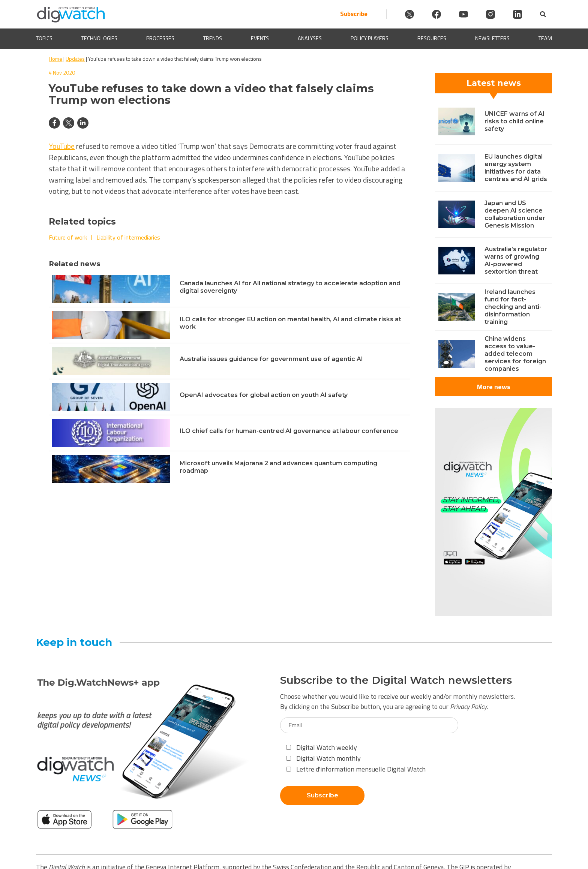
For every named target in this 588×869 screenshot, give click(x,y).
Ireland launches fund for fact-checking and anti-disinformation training (513, 307)
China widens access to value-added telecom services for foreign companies (515, 354)
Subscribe (354, 14)
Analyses (310, 38)
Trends (213, 38)
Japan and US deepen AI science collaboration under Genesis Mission (515, 214)
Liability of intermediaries (128, 237)
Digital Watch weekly (322, 747)
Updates (75, 59)
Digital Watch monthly (323, 758)
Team (545, 38)
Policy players (370, 38)
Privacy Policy (468, 706)
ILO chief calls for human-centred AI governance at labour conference (289, 431)
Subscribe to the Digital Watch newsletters (396, 680)
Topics (44, 38)
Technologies (99, 38)
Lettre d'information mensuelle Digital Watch (356, 769)
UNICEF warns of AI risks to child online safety (514, 121)
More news (494, 387)
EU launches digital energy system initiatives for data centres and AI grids (516, 168)
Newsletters (492, 38)
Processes (160, 38)
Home (55, 59)
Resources (432, 38)
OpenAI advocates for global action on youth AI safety (264, 395)
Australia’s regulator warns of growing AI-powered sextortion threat (516, 260)
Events (260, 38)
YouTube (62, 146)
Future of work (68, 237)
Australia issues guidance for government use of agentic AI (271, 359)
